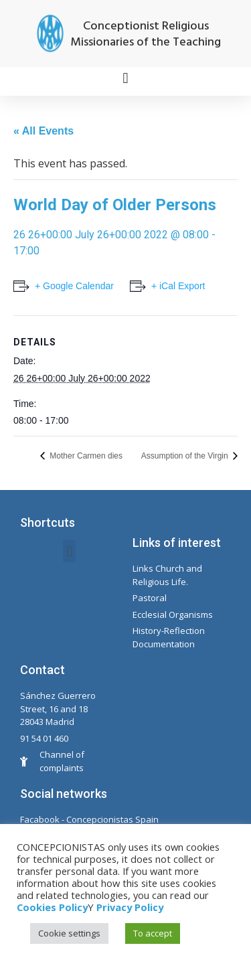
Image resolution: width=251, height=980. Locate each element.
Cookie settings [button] (69, 933)
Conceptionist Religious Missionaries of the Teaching (146, 34)
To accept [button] (153, 933)
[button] (125, 78)
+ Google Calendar (74, 286)
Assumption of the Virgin (186, 456)
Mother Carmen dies (85, 456)
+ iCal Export (178, 286)
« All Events (44, 131)
